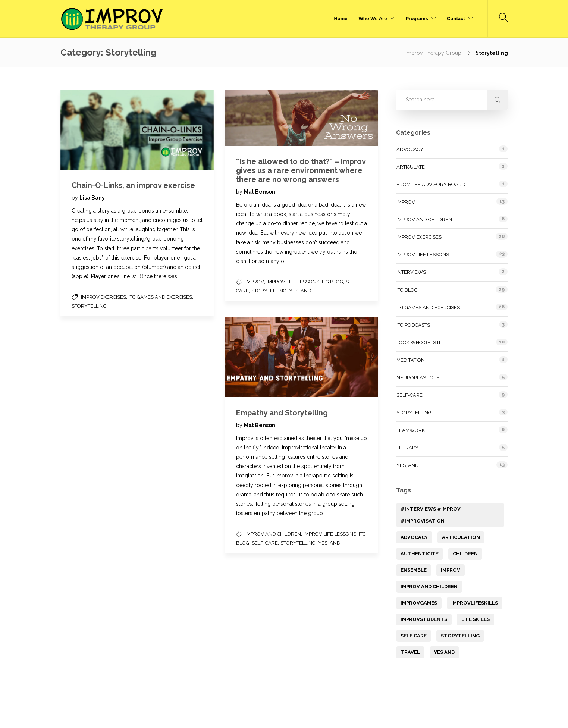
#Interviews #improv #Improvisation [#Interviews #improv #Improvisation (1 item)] (431, 515)
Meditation (411, 360)
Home (341, 18)
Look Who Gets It (419, 343)
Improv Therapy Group (434, 53)
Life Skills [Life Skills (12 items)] (476, 619)
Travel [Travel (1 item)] (410, 652)
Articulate (411, 167)
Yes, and (300, 291)
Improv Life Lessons (293, 282)
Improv (255, 282)
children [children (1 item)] (465, 554)
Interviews (411, 272)
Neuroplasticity (418, 378)
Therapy (407, 448)
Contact (456, 18)
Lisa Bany (92, 198)
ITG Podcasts (413, 325)
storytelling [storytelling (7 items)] (460, 636)
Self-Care (265, 543)
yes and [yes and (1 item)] (444, 652)
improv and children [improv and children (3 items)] (429, 586)
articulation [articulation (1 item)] (461, 537)
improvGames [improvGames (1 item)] (419, 603)
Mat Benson (260, 192)
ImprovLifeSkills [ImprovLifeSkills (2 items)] (475, 603)
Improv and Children (273, 534)
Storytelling (89, 306)
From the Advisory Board (431, 184)
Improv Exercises (103, 297)
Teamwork (411, 430)
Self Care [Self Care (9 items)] (414, 636)
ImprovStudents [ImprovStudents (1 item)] (424, 619)
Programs (417, 18)
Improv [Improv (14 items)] (451, 570)
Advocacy (410, 149)
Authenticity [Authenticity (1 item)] (420, 554)
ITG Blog (332, 282)
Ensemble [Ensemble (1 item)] (414, 570)
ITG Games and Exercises (160, 297)
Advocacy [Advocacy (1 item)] (414, 537)
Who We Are (373, 18)
